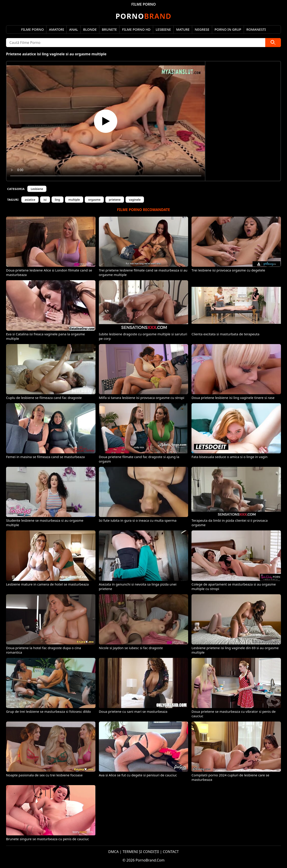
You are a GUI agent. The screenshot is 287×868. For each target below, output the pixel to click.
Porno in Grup (228, 29)
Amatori (56, 29)
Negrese (202, 29)
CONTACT (171, 852)
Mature (183, 29)
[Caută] (273, 43)
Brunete (109, 29)
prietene (115, 200)
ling (58, 200)
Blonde (90, 29)
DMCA (114, 852)
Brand (143, 16)
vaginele (135, 200)
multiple (74, 200)
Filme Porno (32, 29)
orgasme (94, 200)
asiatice (30, 200)
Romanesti (256, 29)
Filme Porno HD (136, 29)
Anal (73, 29)
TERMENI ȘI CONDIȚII (141, 852)
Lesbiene (163, 29)
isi (45, 200)
